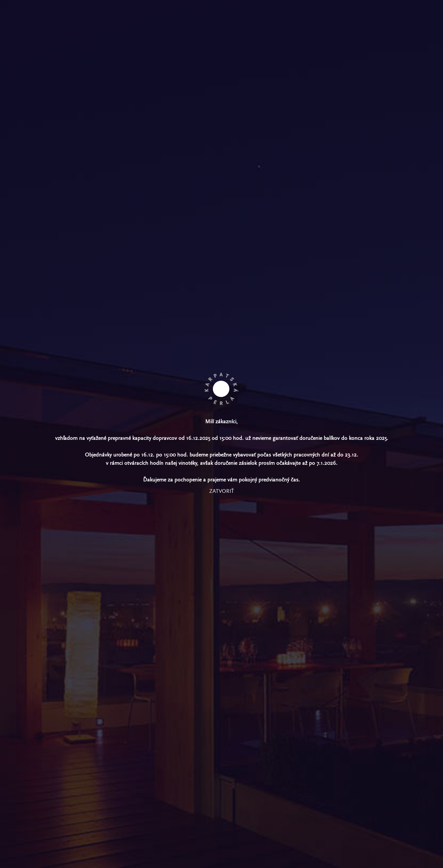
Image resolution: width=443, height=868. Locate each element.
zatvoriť (222, 491)
